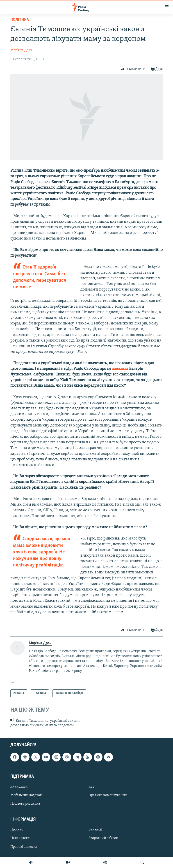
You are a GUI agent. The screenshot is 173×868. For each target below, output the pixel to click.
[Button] (133, 69)
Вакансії (95, 830)
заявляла (120, 369)
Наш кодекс (20, 838)
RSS (92, 787)
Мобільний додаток (26, 795)
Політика (20, 20)
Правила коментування (108, 795)
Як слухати (19, 787)
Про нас (17, 830)
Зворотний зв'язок (103, 838)
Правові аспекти (24, 847)
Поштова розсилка (25, 804)
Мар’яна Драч (21, 50)
